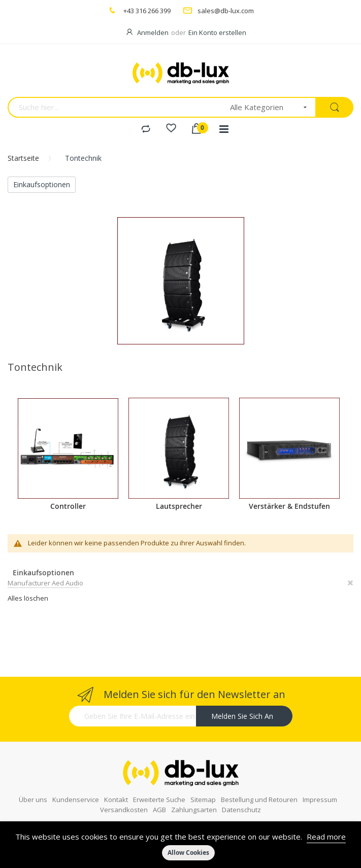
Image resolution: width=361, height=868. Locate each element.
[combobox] (116, 107)
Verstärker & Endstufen (289, 506)
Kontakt (116, 792)
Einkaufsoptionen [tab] (42, 184)
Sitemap (203, 792)
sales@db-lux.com (226, 11)
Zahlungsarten (194, 802)
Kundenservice (76, 792)
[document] (180, 845)
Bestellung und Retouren (259, 792)
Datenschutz (241, 802)
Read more (326, 837)
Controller (68, 506)
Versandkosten (124, 802)
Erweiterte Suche (159, 792)
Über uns (33, 792)
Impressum (320, 792)
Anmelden (153, 32)
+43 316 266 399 (147, 11)
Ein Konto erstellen (217, 32)
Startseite (23, 158)
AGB (159, 802)
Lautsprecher (179, 506)
